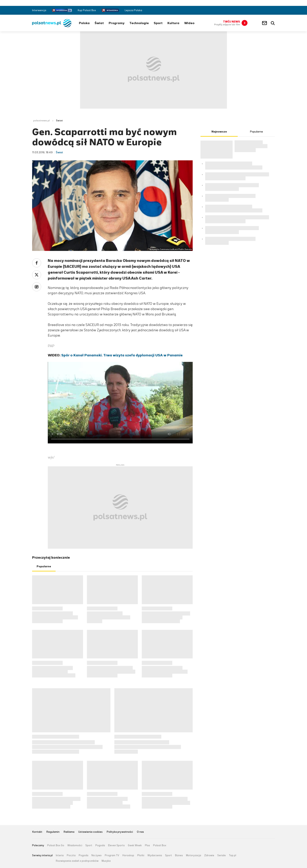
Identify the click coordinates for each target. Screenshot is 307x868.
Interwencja (39, 10)
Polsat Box (160, 845)
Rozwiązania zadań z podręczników (77, 861)
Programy (117, 23)
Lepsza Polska (133, 10)
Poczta (71, 855)
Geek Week (135, 845)
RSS (273, 10)
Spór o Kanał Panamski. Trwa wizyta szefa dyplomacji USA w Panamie (122, 355)
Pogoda (100, 845)
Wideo (189, 23)
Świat (99, 23)
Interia (60, 855)
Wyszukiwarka (273, 23)
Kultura (173, 23)
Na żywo (97, 855)
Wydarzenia (155, 855)
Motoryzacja (194, 855)
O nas (140, 832)
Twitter (267, 10)
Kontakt (37, 832)
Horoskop (128, 855)
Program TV (112, 855)
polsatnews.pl (42, 121)
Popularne (44, 566)
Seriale (222, 855)
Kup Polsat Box (87, 10)
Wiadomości (75, 845)
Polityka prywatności (120, 832)
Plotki (141, 855)
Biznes (179, 855)
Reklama (69, 832)
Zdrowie (209, 855)
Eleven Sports (116, 845)
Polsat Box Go (56, 845)
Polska (84, 23)
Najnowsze (219, 132)
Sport (158, 23)
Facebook (261, 10)
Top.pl (233, 855)
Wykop (37, 287)
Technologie (139, 23)
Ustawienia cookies (90, 832)
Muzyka (106, 861)
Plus (147, 845)
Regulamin (53, 832)
